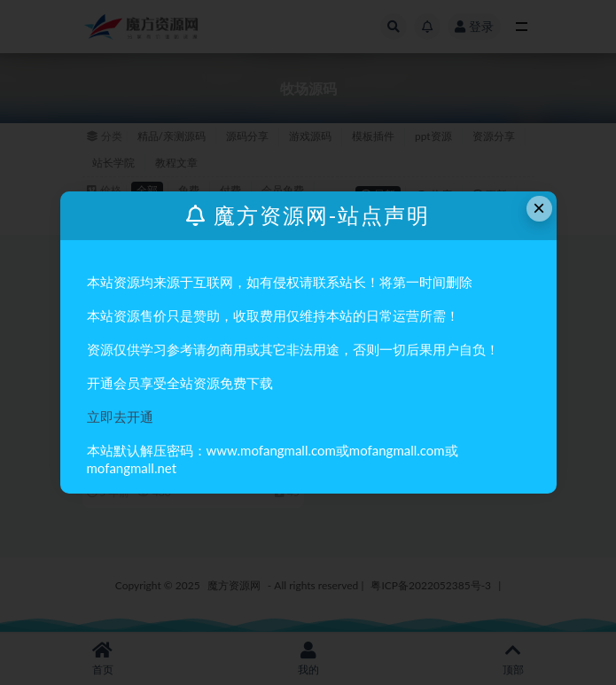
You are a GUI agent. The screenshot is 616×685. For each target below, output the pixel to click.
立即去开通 (120, 416)
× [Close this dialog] (539, 208)
